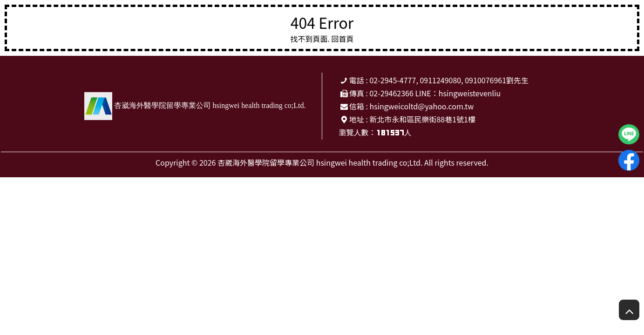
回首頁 (343, 39)
